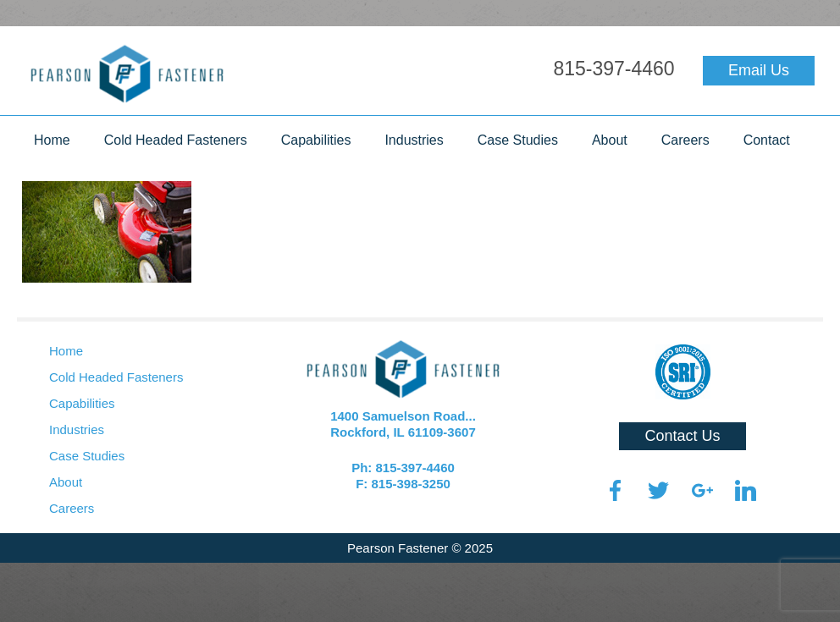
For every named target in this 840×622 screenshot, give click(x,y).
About (610, 140)
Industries (414, 140)
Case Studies (518, 140)
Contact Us (682, 436)
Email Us (759, 70)
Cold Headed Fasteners (176, 140)
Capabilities (316, 140)
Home (52, 140)
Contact (767, 140)
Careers (685, 140)
